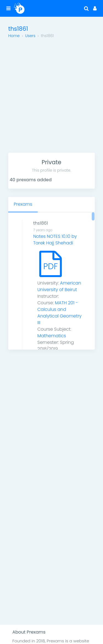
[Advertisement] (51, 98)
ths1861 (41, 223)
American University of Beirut (59, 286)
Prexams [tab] (23, 204)
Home (14, 36)
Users (30, 36)
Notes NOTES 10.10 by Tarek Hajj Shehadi (55, 240)
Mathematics (52, 336)
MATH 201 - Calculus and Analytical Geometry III (59, 313)
